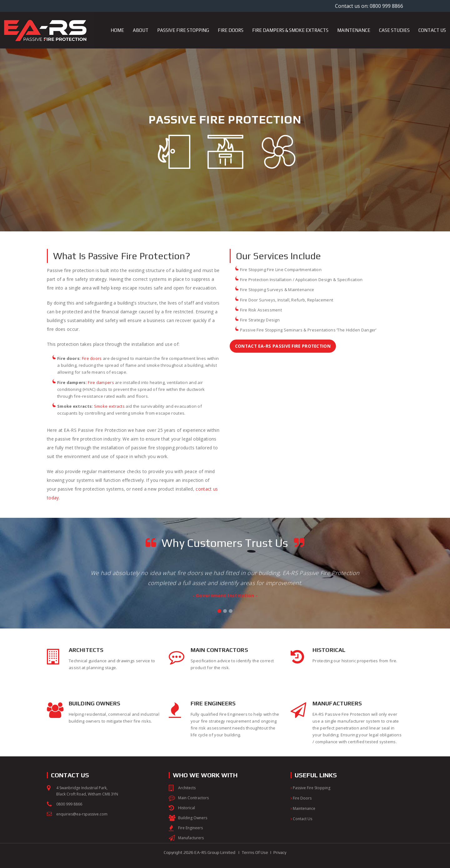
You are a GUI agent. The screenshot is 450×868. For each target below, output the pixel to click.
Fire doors (92, 358)
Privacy (280, 852)
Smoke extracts (109, 406)
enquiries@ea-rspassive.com (82, 814)
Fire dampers (101, 382)
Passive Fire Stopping (310, 788)
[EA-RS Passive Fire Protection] (47, 15)
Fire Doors (301, 798)
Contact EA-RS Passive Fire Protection (284, 346)
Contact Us (301, 819)
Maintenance (303, 808)
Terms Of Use (255, 852)
